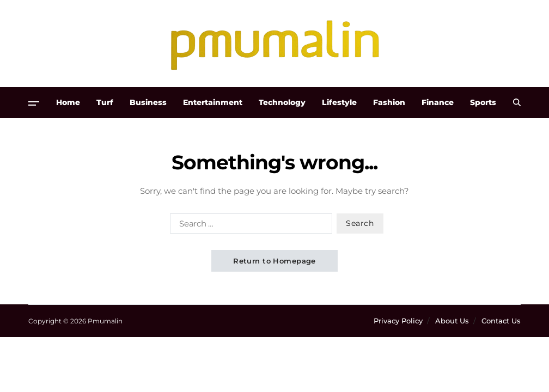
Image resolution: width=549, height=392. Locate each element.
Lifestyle (339, 102)
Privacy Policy (398, 321)
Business (148, 102)
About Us (452, 321)
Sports (483, 102)
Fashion (389, 102)
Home (68, 102)
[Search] (517, 102)
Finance (438, 102)
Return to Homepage (274, 261)
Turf (105, 102)
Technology (282, 102)
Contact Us (501, 321)
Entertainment (213, 102)
